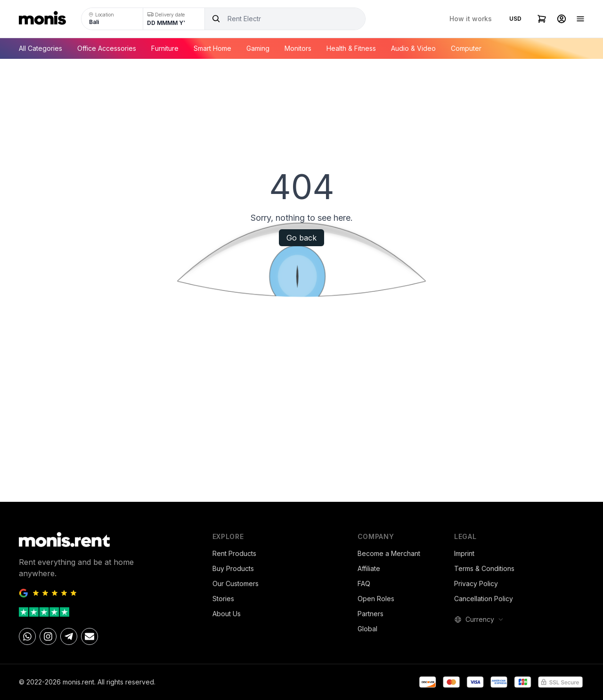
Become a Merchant (389, 553)
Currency (479, 619)
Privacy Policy (476, 583)
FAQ (364, 583)
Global (367, 629)
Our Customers (236, 583)
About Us (227, 614)
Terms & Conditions (484, 568)
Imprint (464, 553)
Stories (223, 599)
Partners (371, 614)
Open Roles (376, 599)
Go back (301, 238)
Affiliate (369, 568)
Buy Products (233, 568)
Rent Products (234, 553)
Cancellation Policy (484, 599)
